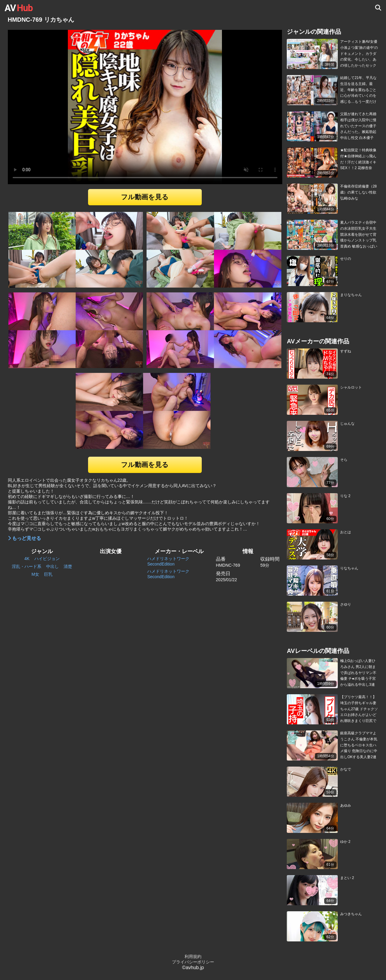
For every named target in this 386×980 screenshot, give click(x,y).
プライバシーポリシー (193, 962)
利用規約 (193, 956)
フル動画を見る (145, 197)
